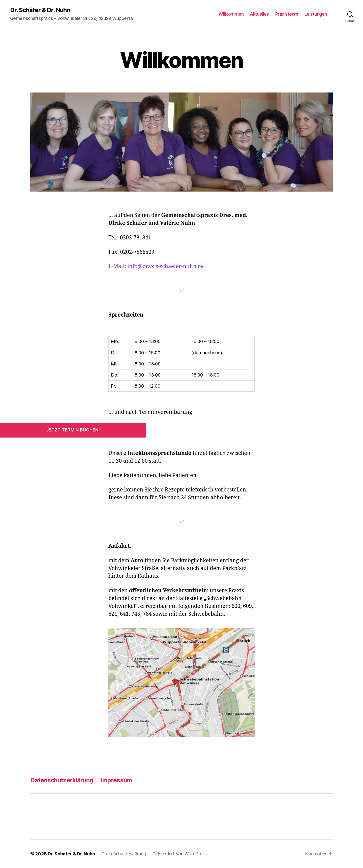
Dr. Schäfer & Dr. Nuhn (40, 10)
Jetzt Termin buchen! (73, 430)
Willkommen (231, 14)
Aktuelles (259, 14)
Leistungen (316, 14)
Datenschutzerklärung (62, 780)
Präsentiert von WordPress (179, 854)
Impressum (116, 780)
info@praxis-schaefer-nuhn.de (165, 267)
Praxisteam (287, 14)
